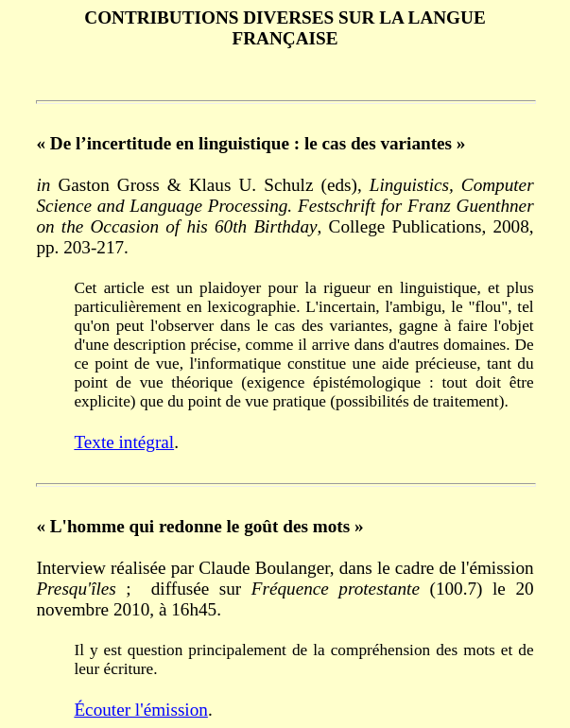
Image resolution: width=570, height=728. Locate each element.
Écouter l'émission (140, 710)
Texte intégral (124, 442)
